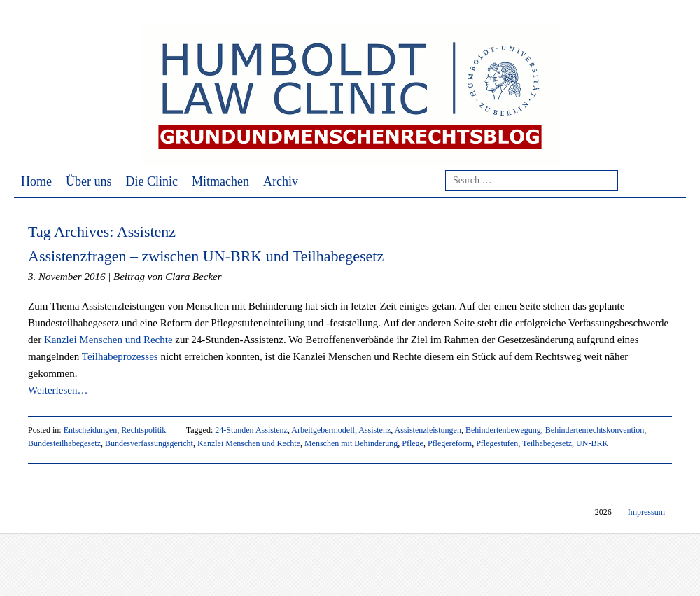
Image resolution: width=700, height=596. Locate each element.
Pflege (413, 443)
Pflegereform (450, 443)
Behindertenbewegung (503, 430)
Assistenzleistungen (428, 430)
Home (36, 181)
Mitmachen (220, 181)
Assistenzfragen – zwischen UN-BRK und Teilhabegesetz (206, 256)
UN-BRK (592, 443)
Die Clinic (152, 181)
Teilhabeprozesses (120, 356)
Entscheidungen (91, 430)
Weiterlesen (58, 390)
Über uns (89, 181)
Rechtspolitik (143, 430)
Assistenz (374, 430)
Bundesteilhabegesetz (64, 443)
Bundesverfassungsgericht (149, 443)
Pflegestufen (497, 443)
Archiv (281, 181)
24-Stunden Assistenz (251, 430)
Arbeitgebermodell (323, 430)
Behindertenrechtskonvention (595, 430)
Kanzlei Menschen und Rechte (108, 340)
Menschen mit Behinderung (351, 443)
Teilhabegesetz (547, 443)
